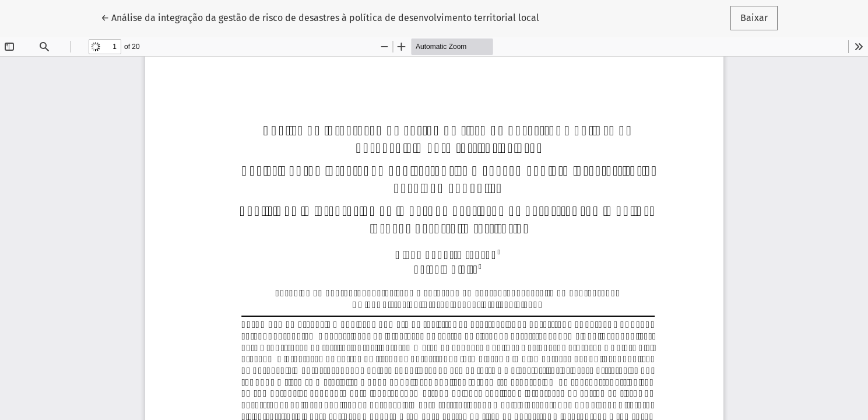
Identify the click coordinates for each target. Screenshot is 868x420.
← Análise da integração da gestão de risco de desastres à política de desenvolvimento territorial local (320, 17)
